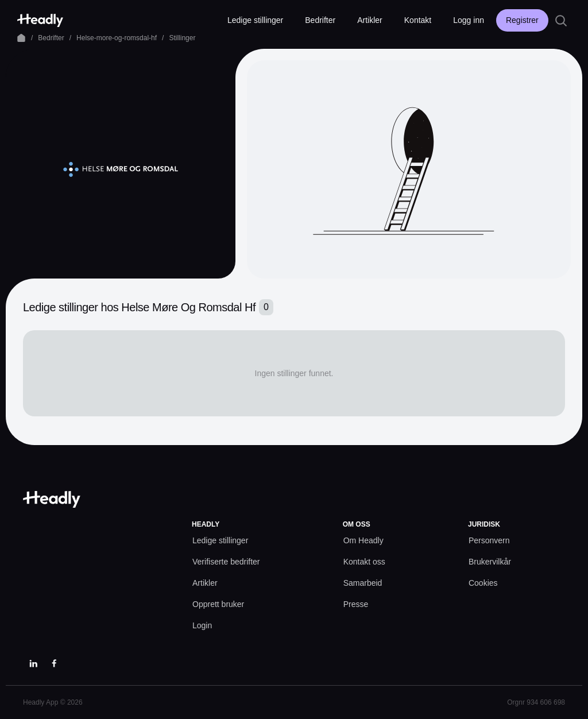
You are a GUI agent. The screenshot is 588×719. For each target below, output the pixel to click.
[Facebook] (54, 663)
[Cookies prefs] (483, 583)
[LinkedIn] (33, 663)
